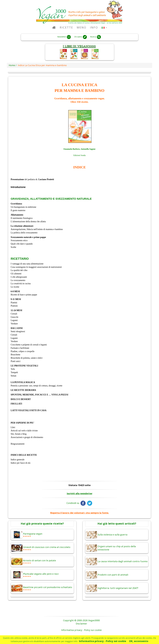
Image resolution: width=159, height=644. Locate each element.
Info (94, 27)
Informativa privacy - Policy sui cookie (103, 641)
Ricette (66, 27)
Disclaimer (81, 624)
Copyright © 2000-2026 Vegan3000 (81, 620)
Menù (82, 27)
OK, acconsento (139, 641)
